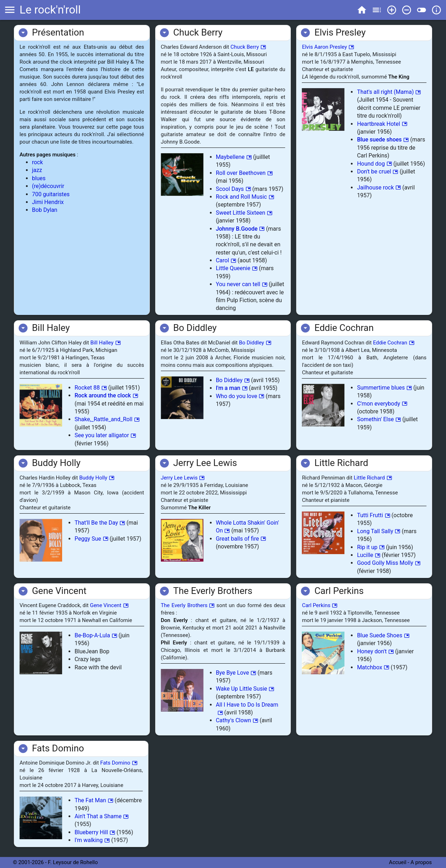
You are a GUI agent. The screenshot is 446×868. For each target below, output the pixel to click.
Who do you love (240, 396)
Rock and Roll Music (245, 197)
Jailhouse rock (379, 187)
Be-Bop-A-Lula (96, 635)
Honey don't (375, 651)
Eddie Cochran (393, 343)
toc (377, 10)
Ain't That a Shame (102, 816)
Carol (226, 260)
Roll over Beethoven (244, 173)
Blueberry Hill (95, 832)
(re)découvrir (48, 186)
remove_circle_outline (407, 10)
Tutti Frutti (373, 515)
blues (39, 178)
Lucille (369, 555)
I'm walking (92, 840)
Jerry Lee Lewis (183, 478)
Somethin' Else (379, 419)
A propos (422, 862)
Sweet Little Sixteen (244, 213)
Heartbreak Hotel (382, 124)
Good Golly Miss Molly (388, 563)
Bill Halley (105, 343)
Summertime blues (384, 388)
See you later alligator (105, 435)
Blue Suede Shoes (383, 635)
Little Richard (373, 478)
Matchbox (373, 667)
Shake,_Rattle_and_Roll (107, 419)
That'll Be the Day (100, 523)
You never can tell (242, 284)
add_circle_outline (392, 10)
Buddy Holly (97, 478)
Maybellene (234, 157)
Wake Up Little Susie (245, 689)
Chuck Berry (248, 47)
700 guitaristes (51, 194)
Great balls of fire (241, 539)
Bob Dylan (45, 210)
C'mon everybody (382, 404)
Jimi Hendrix (48, 202)
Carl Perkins (320, 605)
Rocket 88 (91, 388)
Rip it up (371, 547)
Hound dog (374, 164)
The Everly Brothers (188, 605)
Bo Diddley (255, 343)
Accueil (398, 862)
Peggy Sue (91, 539)
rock (37, 162)
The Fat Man (94, 800)
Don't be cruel (377, 172)
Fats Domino (119, 763)
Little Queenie (237, 268)
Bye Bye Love (236, 673)
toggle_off (421, 10)
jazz (37, 170)
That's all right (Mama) (389, 92)
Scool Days (233, 189)
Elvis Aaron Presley (328, 47)
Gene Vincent (109, 605)
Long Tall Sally (379, 531)
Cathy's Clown (237, 720)
